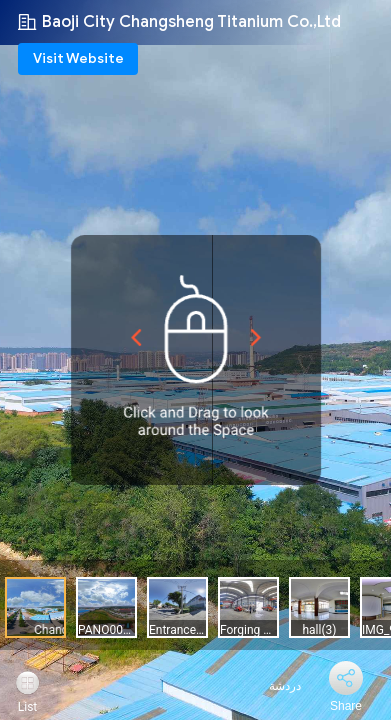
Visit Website (78, 58)
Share (346, 706)
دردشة (273, 686)
